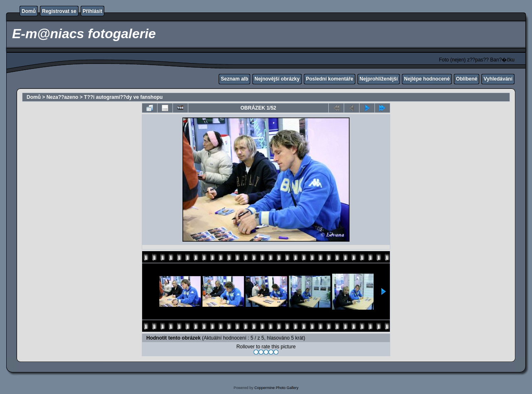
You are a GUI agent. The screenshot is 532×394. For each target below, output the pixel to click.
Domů (29, 11)
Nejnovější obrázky (277, 79)
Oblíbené (467, 79)
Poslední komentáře (330, 79)
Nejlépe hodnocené (427, 79)
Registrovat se (59, 11)
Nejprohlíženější (379, 79)
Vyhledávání (498, 79)
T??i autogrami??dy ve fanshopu (123, 97)
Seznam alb (234, 79)
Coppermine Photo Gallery (276, 388)
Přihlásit (92, 11)
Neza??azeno (63, 97)
